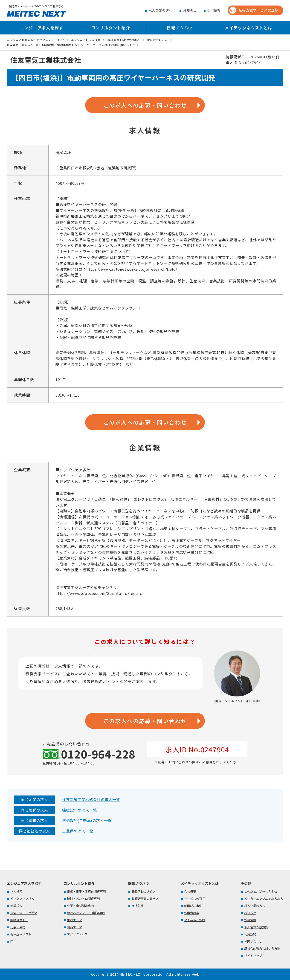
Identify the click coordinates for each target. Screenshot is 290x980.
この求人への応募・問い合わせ (145, 105)
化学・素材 (18, 927)
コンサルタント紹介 (111, 28)
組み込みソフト (21, 934)
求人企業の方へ (161, 10)
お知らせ (190, 10)
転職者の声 (192, 913)
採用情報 (214, 10)
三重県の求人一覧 (78, 831)
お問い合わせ (253, 941)
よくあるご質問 (195, 920)
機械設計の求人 (157, 40)
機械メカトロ (19, 920)
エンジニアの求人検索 (86, 40)
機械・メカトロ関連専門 (83, 899)
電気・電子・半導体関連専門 (86, 891)
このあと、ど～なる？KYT (262, 891)
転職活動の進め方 (144, 891)
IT (12, 941)
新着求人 (16, 906)
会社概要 (190, 891)
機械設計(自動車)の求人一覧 (87, 820)
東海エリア (74, 920)
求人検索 (16, 891)
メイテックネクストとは (249, 28)
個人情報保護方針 (256, 927)
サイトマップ (253, 956)
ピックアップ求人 (22, 899)
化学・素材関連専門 (80, 906)
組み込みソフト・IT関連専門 (86, 913)
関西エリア (74, 927)
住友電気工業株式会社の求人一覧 (91, 799)
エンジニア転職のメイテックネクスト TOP (35, 40)
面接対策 (138, 906)
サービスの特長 (195, 899)
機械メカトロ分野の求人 (124, 40)
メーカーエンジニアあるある (264, 899)
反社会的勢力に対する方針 (262, 948)
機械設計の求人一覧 (80, 810)
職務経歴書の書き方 (145, 899)
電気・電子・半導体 (24, 913)
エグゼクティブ (77, 934)
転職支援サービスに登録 (254, 10)
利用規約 (250, 934)
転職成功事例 (193, 906)
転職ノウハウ (179, 28)
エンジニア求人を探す (41, 28)
